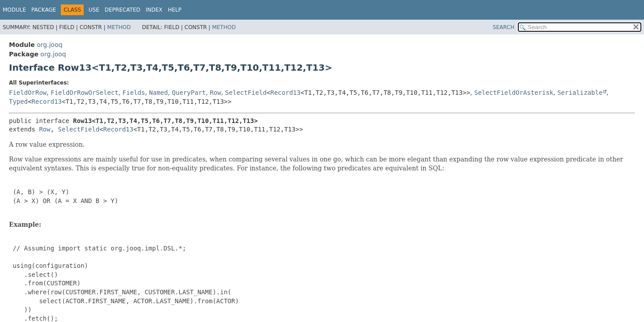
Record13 (286, 93)
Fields (134, 93)
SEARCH (504, 27)
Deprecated (123, 10)
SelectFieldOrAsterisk (514, 93)
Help (175, 10)
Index (154, 10)
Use (94, 10)
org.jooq (49, 45)
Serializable (580, 93)
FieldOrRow (28, 93)
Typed (18, 102)
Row (215, 93)
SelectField (246, 93)
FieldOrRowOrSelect (85, 93)
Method (119, 27)
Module (14, 10)
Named (158, 93)
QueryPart (189, 93)
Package (44, 10)
